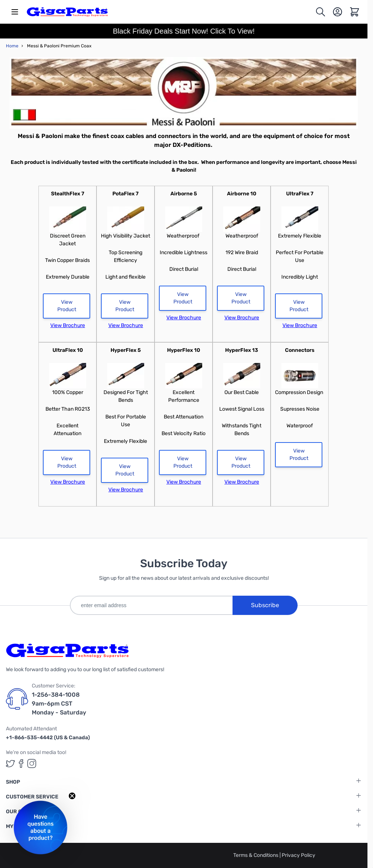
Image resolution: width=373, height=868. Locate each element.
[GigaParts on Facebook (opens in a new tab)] (21, 763)
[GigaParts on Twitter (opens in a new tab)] (10, 763)
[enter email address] (151, 605)
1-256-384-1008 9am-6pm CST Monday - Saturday (59, 704)
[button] (40, 827)
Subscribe (265, 605)
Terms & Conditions (256, 855)
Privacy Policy (299, 855)
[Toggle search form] (321, 12)
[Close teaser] (72, 796)
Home (12, 46)
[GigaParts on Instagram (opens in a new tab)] (32, 763)
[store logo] (67, 12)
